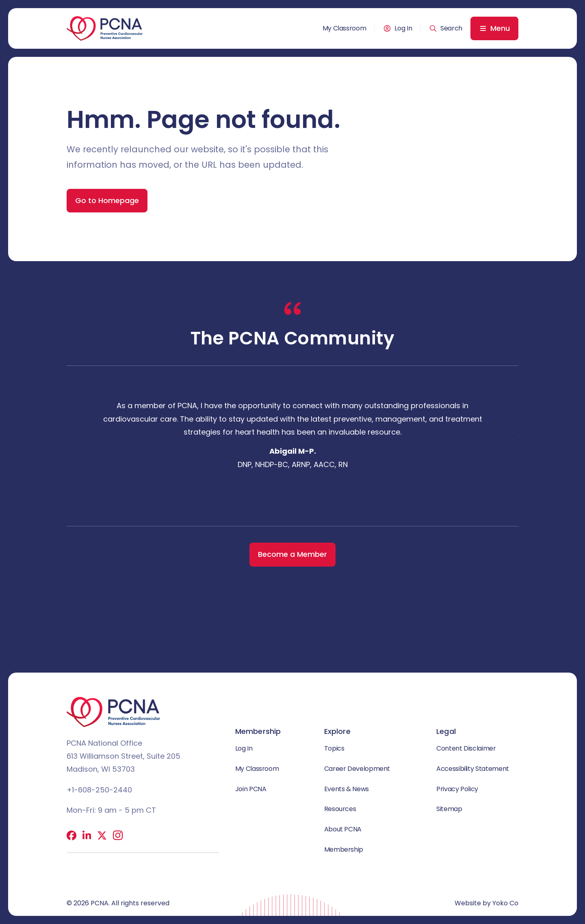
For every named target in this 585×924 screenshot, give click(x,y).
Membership (344, 849)
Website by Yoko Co (486, 903)
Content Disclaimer (466, 748)
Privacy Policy (457, 789)
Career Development (357, 769)
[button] (446, 28)
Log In (403, 28)
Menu (500, 28)
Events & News (347, 789)
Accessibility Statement (473, 769)
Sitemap (449, 809)
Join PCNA (251, 789)
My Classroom (344, 28)
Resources (340, 809)
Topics (334, 748)
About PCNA (343, 829)
